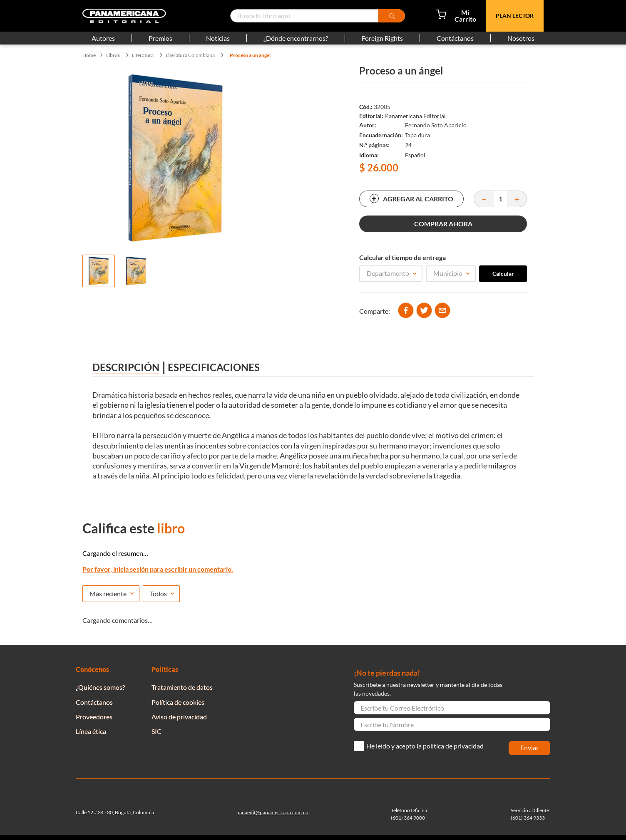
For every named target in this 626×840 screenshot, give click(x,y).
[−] (484, 199)
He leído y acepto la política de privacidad (425, 746)
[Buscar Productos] (392, 16)
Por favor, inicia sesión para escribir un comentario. (158, 569)
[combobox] (318, 16)
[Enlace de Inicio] (89, 55)
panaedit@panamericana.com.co (272, 812)
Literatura (143, 55)
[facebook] (406, 311)
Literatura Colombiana (190, 55)
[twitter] (424, 311)
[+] (517, 199)
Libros (113, 55)
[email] (442, 311)
